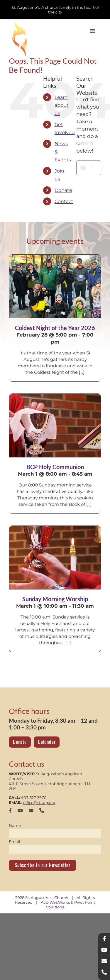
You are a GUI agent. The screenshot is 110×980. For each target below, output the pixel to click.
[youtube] (20, 810)
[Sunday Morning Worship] (55, 557)
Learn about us (62, 105)
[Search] (84, 168)
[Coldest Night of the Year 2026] (55, 286)
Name (15, 825)
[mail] (31, 810)
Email (15, 842)
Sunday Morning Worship (55, 599)
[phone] (42, 810)
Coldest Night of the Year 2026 (55, 328)
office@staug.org (39, 802)
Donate (63, 190)
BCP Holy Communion (55, 467)
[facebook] (10, 810)
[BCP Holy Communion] (55, 425)
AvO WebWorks (55, 902)
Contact (64, 201)
